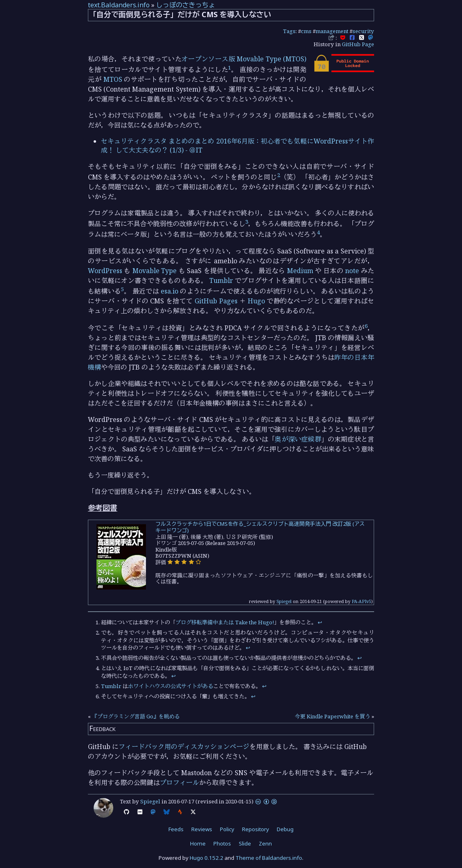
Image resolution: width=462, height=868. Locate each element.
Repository (256, 829)
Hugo (256, 301)
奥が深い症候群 (298, 439)
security (363, 31)
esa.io (169, 291)
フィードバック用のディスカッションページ (184, 747)
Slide (245, 843)
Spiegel (284, 601)
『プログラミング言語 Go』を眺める (136, 716)
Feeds (176, 829)
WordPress (105, 271)
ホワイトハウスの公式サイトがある (170, 686)
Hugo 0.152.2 (206, 858)
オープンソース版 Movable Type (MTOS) (244, 59)
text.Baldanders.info (119, 5)
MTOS (113, 79)
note (352, 271)
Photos (222, 843)
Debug (285, 829)
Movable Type (155, 271)
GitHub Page (358, 44)
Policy (227, 829)
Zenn (265, 843)
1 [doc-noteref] (230, 67)
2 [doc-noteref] (279, 175)
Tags (289, 31)
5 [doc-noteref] (122, 289)
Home (198, 843)
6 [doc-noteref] (366, 326)
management (332, 31)
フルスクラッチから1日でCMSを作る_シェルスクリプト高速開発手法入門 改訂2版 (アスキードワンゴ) (260, 527)
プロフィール (179, 783)
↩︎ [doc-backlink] (320, 622)
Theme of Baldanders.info (269, 858)
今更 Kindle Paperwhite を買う (333, 716)
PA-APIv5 (361, 601)
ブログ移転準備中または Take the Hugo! (225, 622)
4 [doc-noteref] (318, 232)
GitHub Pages (216, 301)
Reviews (202, 829)
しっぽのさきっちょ (186, 5)
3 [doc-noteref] (247, 222)
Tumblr (221, 280)
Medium (300, 271)
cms (306, 31)
